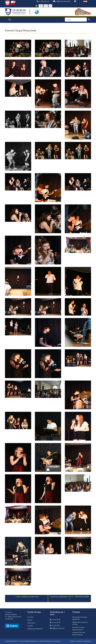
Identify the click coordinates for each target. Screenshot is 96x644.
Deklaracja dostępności (35, 629)
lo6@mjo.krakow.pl (62, 1)
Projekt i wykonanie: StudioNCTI (81, 641)
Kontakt (30, 626)
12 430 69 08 (43, 1)
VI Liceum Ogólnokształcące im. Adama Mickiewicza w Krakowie (39, 641)
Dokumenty (31, 623)
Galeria (30, 620)
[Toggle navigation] (10, 20)
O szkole (30, 617)
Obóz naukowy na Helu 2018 (27, 597)
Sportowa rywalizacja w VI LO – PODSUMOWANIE (70, 597)
